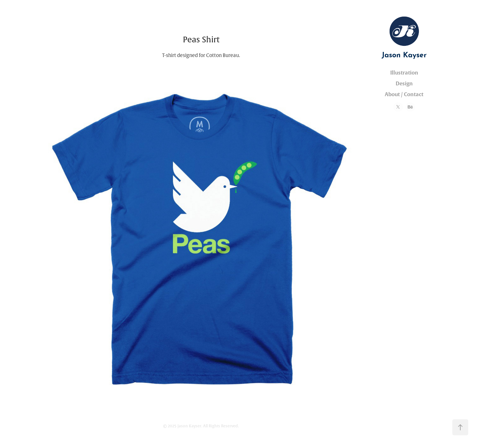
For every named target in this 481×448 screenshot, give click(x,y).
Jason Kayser (404, 54)
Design (404, 84)
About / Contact (404, 94)
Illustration (404, 73)
